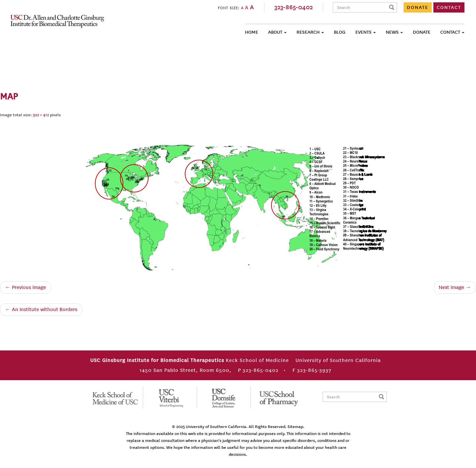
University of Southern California (216, 427)
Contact (450, 32)
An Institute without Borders (41, 309)
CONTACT (449, 7)
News (392, 32)
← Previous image (25, 287)
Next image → (455, 287)
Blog (340, 32)
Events (363, 32)
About (275, 32)
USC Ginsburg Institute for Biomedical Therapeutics (57, 21)
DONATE (418, 7)
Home (252, 32)
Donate (422, 32)
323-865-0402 (294, 7)
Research (308, 32)
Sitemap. (296, 427)
